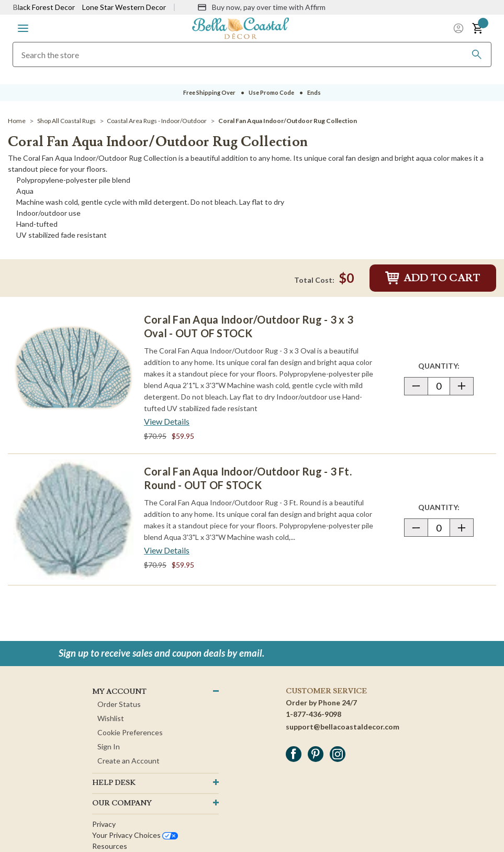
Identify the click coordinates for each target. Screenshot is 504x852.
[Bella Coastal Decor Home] (241, 27)
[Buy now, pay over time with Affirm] (261, 7)
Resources (110, 846)
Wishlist (111, 718)
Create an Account (128, 761)
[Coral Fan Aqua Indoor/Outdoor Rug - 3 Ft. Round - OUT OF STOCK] (73, 519)
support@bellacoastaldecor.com (343, 727)
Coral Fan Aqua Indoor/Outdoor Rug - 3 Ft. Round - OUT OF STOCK (248, 478)
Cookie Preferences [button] (130, 732)
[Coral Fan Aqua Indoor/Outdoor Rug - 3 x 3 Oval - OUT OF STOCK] (73, 368)
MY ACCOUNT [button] (119, 692)
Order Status (119, 704)
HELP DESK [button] (114, 783)
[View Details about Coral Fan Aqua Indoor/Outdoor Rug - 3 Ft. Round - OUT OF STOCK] (167, 550)
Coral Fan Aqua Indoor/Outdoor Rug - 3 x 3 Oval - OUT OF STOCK (249, 326)
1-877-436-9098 (313, 714)
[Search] (477, 54)
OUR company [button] (122, 803)
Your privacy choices (135, 835)
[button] (23, 28)
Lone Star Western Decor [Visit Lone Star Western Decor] (124, 7)
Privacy (104, 824)
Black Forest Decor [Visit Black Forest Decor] (44, 7)
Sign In (109, 746)
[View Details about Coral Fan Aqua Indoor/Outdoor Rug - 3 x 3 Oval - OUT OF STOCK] (167, 422)
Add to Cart (433, 278)
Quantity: (446, 365)
